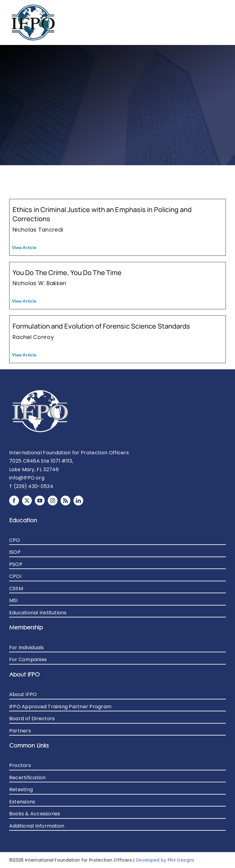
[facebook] (14, 501)
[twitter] (27, 501)
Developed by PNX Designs (165, 860)
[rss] (65, 501)
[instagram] (53, 501)
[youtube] (40, 501)
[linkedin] (78, 501)
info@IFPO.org (27, 478)
